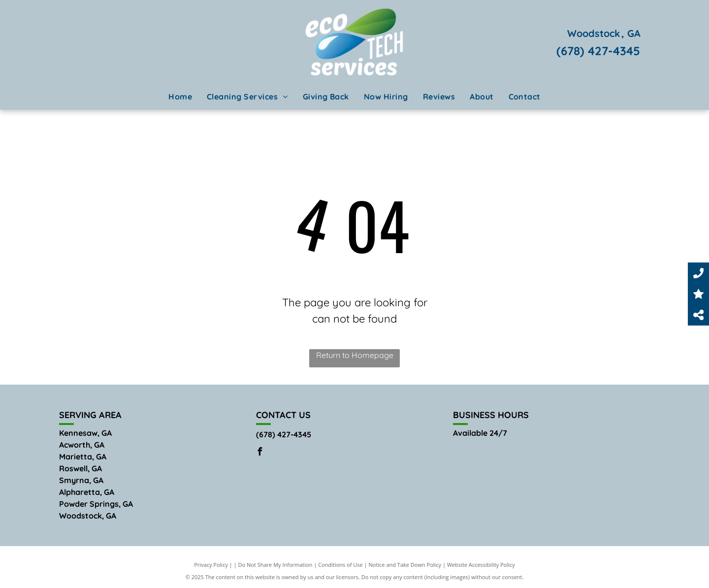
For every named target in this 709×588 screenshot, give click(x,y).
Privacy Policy (211, 565)
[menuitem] (180, 97)
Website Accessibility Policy (481, 565)
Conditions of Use (340, 565)
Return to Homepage (355, 355)
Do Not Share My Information (275, 565)
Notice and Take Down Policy (405, 565)
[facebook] (260, 453)
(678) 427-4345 (598, 51)
